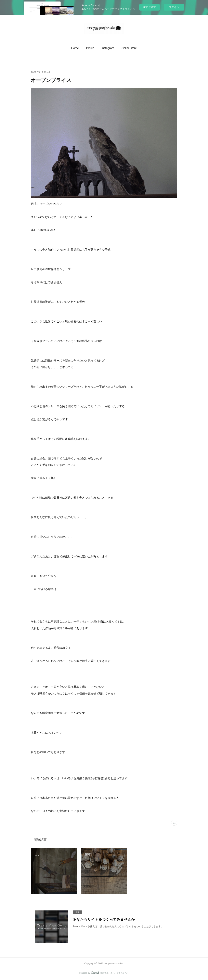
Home (75, 48)
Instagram (108, 48)
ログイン (174, 7)
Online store (129, 48)
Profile (90, 48)
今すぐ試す (149, 7)
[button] (75, 48)
